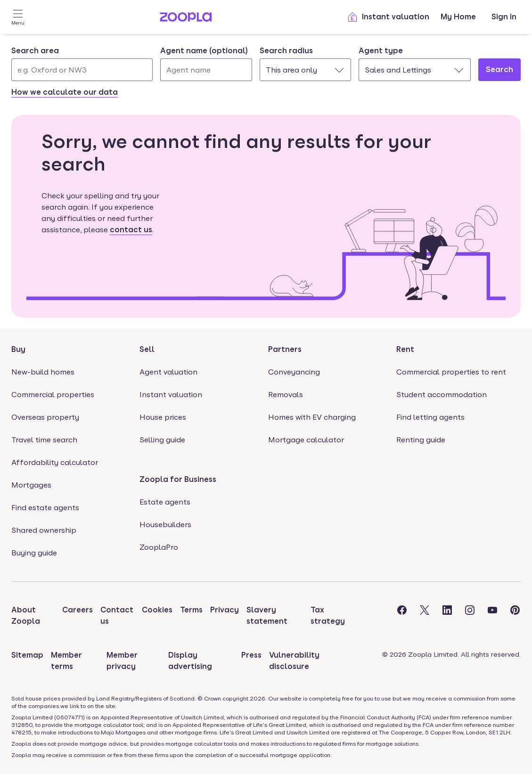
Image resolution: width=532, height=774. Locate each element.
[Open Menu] (18, 17)
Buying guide (34, 553)
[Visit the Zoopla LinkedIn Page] (447, 616)
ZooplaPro (159, 547)
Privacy (225, 610)
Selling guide (162, 440)
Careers (78, 610)
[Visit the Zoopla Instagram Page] (470, 616)
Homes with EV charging (312, 417)
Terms (191, 610)
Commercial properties (53, 395)
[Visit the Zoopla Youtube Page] (492, 616)
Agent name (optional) (204, 51)
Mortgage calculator (306, 440)
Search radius (286, 51)
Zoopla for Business (178, 479)
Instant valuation (388, 17)
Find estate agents (45, 508)
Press (251, 655)
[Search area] (82, 70)
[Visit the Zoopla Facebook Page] (402, 616)
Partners (285, 349)
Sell (147, 349)
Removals (286, 395)
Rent (405, 349)
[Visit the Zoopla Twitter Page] (425, 616)
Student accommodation (442, 395)
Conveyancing (294, 372)
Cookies (157, 610)
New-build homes (43, 372)
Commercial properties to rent (451, 372)
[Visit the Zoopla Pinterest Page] (515, 616)
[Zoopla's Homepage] (186, 19)
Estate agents (165, 502)
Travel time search (44, 440)
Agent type (381, 51)
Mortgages (31, 485)
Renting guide (421, 440)
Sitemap (27, 655)
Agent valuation (168, 372)
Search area (35, 51)
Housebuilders (165, 525)
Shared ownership (44, 530)
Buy (18, 349)
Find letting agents (430, 417)
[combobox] (82, 63)
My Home (458, 17)
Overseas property (45, 417)
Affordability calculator (55, 462)
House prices (163, 417)
